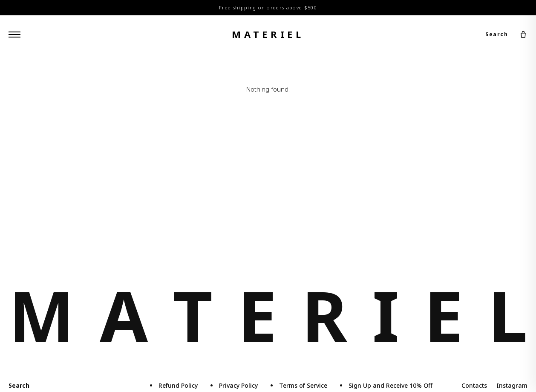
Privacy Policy (238, 385)
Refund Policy (178, 385)
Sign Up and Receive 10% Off (390, 385)
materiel (268, 34)
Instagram (512, 385)
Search (497, 34)
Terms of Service (303, 385)
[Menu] (14, 35)
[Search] (78, 386)
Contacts (474, 385)
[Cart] (523, 35)
